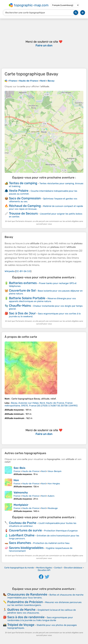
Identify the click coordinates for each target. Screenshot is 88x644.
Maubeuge (53, 508)
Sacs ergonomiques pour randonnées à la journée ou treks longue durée (40, 619)
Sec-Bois (19, 468)
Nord (43, 471)
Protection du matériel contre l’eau (51, 543)
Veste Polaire (19, 191)
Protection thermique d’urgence (61, 531)
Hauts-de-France (31, 471)
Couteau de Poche (23, 523)
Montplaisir (21, 505)
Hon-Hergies (54, 484)
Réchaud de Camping (25, 206)
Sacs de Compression (25, 198)
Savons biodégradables (26, 548)
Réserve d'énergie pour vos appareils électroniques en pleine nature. (42, 300)
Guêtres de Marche (21, 610)
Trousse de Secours (23, 213)
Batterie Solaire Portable (27, 298)
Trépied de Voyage (21, 625)
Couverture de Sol (22, 290)
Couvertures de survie (25, 530)
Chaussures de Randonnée (27, 594)
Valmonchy (21, 493)
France (17, 471)
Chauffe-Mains (20, 306)
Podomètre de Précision (25, 602)
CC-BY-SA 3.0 (23, 271)
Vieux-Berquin (55, 471)
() (41, 404)
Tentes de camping (23, 183)
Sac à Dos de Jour (22, 313)
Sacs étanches (20, 543)
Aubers (51, 496)
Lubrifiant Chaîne (22, 535)
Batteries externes (23, 283)
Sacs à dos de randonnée (26, 617)
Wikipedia (10, 271)
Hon (16, 480)
